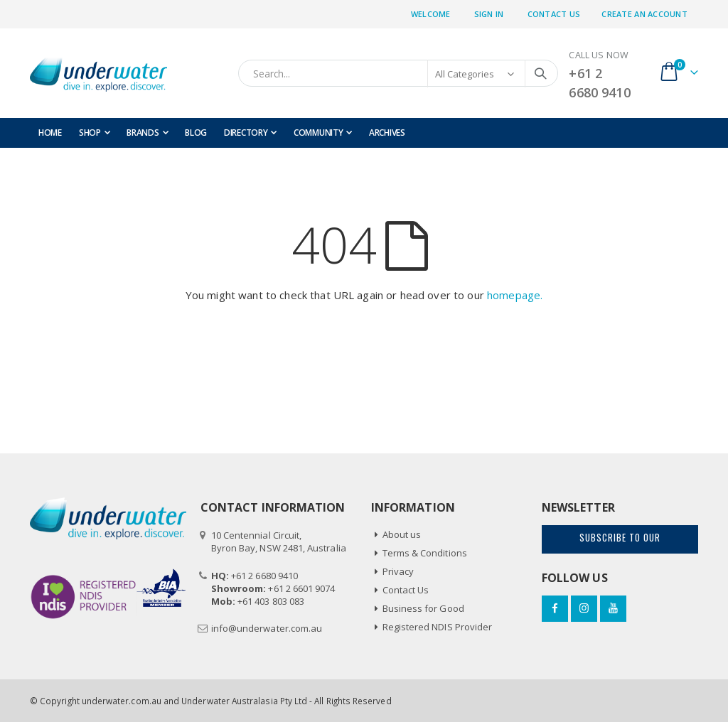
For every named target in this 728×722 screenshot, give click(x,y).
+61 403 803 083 (271, 601)
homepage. (515, 295)
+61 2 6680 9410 (264, 576)
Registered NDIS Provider (438, 627)
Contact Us (554, 14)
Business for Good (423, 608)
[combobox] (398, 73)
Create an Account (644, 14)
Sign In (489, 14)
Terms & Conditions (425, 553)
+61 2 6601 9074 (301, 588)
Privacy (398, 571)
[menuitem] (147, 133)
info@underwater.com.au (267, 628)
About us (402, 534)
